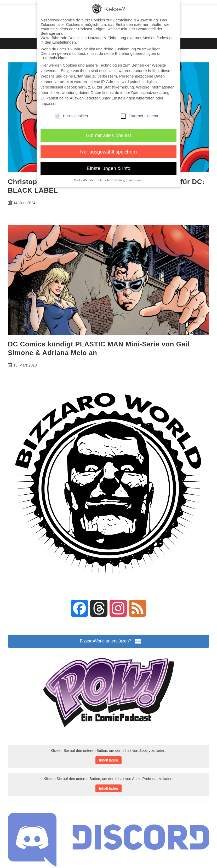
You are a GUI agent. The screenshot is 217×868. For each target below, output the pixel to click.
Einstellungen (123, 98)
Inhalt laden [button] (109, 760)
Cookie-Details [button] (84, 180)
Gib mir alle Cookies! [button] (109, 135)
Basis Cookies (72, 116)
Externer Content (139, 116)
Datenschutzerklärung (150, 93)
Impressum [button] (136, 180)
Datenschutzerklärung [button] (111, 180)
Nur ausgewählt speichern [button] (109, 152)
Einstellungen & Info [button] (109, 168)
